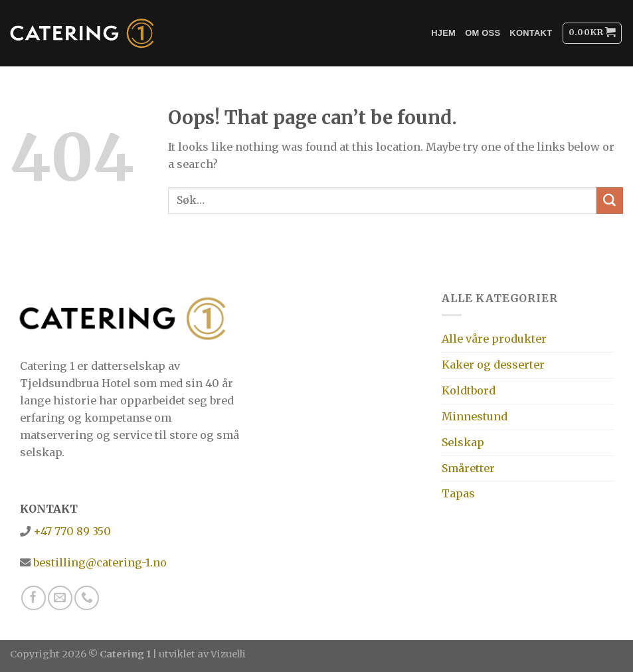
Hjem (443, 33)
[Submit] (610, 201)
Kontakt (531, 33)
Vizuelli (228, 654)
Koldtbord (469, 390)
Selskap (463, 442)
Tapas (458, 493)
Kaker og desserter (493, 365)
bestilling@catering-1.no (99, 562)
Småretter (468, 468)
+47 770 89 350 (71, 531)
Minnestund (475, 416)
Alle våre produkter (494, 339)
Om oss (483, 33)
